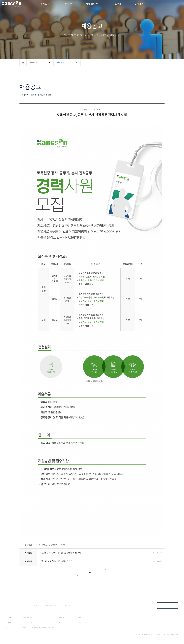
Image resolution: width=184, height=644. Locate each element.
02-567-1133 (81, 623)
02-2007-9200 (28, 623)
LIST (90, 573)
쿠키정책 (37, 605)
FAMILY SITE (166, 606)
